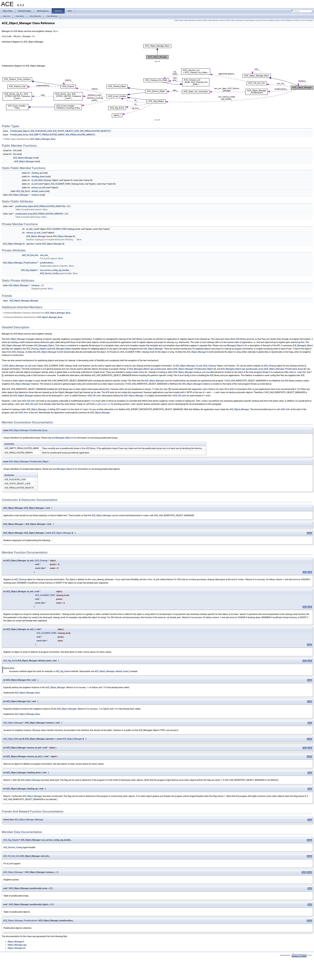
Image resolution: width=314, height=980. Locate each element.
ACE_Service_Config (49, 273)
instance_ (36, 285)
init (14, 150)
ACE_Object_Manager (23, 158)
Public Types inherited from (29, 139)
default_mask (38, 191)
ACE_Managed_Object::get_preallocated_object (151, 369)
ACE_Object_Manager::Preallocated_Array (284, 369)
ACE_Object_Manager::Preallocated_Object (193, 369)
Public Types (179, 20)
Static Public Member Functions (214, 20)
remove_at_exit (38, 188)
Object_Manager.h (16, 941)
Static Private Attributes (284, 20)
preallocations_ (47, 263)
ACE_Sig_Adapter (29, 270)
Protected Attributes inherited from (32, 317)
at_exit (35, 180)
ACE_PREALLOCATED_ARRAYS (80, 135)
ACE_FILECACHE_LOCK (41, 131)
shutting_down (38, 177)
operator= (31, 244)
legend (157, 61)
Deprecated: (9, 668)
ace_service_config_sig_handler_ (55, 270)
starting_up (37, 173)
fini (14, 154)
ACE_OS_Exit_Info (30, 255)
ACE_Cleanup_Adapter (37, 349)
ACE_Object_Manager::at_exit (18, 366)
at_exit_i (30, 229)
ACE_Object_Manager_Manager (24, 301)
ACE (15, 31)
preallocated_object (24, 206)
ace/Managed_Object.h (234, 345)
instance (35, 195)
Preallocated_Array (19, 135)
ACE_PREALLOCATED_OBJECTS (95, 131)
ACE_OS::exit (94, 396)
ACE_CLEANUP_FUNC (61, 184)
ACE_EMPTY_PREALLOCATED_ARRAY (47, 135)
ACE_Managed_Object (44, 345)
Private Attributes (269, 20)
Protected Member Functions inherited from (37, 313)
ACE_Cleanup (45, 180)
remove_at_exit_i (34, 233)
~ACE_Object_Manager (24, 161)
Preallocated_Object (19, 131)
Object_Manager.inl (16, 948)
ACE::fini (23, 413)
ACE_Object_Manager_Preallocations (20, 263)
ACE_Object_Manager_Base (43, 139)
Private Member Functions (253, 20)
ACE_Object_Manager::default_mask (111, 671)
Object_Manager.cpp (17, 945)
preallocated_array (24, 214)
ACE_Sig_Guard (63, 671)
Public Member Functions (193, 20)
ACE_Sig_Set (22, 191)
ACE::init (285, 409)
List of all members (307, 20)
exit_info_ (44, 255)
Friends (296, 20)
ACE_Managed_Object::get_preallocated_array (242, 369)
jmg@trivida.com (103, 404)
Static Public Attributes (234, 20)
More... (56, 31)
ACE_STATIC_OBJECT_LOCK (66, 131)
